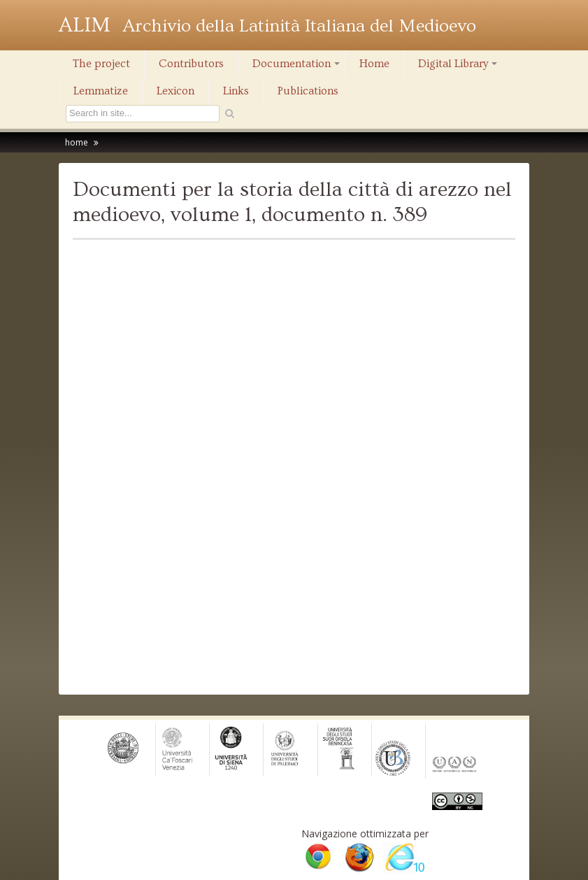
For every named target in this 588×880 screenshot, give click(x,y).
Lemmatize (101, 91)
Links (236, 91)
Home (374, 64)
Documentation (297, 67)
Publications (308, 91)
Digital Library (459, 67)
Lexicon (175, 91)
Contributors (191, 64)
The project (101, 64)
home (77, 142)
